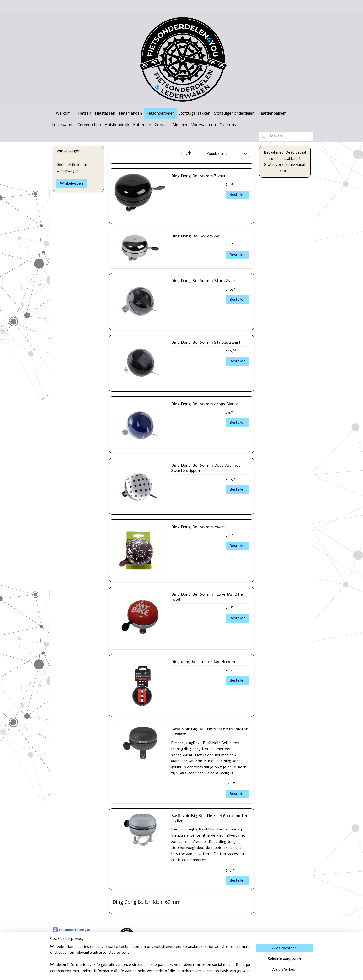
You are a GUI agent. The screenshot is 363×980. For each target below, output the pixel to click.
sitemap (170, 971)
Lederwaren (63, 125)
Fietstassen (105, 113)
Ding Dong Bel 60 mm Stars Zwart (204, 281)
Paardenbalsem (272, 113)
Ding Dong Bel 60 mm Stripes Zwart (206, 343)
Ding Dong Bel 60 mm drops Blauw (204, 404)
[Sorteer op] (216, 154)
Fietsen (85, 113)
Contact (162, 125)
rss (179, 971)
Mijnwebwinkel (234, 971)
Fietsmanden (130, 113)
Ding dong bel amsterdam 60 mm (203, 662)
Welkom (63, 113)
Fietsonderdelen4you (71, 930)
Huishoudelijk (117, 125)
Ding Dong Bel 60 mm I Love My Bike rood (207, 597)
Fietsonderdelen (160, 113)
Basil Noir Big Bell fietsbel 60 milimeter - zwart (209, 732)
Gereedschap (89, 125)
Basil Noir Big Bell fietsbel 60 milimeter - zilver (209, 819)
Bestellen (237, 195)
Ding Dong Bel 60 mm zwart (198, 527)
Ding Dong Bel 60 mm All (195, 236)
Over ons (228, 125)
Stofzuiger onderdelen (234, 113)
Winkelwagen (72, 183)
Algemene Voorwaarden (194, 125)
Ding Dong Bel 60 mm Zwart (198, 176)
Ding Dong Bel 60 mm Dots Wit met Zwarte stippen (206, 468)
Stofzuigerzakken (194, 113)
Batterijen (142, 125)
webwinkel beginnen (195, 971)
